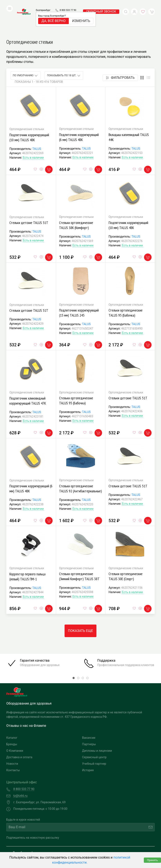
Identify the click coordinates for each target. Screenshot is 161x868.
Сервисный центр (94, 729)
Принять (152, 860)
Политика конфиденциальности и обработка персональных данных (43, 848)
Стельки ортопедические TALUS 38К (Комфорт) (76, 197)
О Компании (15, 723)
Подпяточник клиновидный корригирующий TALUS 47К (28, 373)
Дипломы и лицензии (97, 723)
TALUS (37, 121)
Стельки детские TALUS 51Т (29, 195)
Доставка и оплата (19, 729)
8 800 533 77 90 (68, 4)
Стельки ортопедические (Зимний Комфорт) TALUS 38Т (79, 548)
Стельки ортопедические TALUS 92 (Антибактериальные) (80, 460)
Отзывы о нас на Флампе (26, 698)
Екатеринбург (43, 4)
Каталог (12, 710)
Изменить (81, 15)
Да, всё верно (54, 15)
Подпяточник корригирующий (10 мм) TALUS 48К (29, 109)
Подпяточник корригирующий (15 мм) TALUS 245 (79, 285)
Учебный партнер (94, 736)
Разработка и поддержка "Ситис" (116, 842)
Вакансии (89, 710)
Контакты (13, 742)
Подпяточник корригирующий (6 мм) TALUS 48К (79, 109)
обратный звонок (101, 5)
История (88, 742)
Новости (12, 736)
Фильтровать (120, 50)
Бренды (12, 716)
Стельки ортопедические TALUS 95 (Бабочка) (126, 285)
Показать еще (80, 603)
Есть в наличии (33, 129)
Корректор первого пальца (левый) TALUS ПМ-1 (27, 548)
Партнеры (89, 716)
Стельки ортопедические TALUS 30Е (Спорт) (126, 548)
